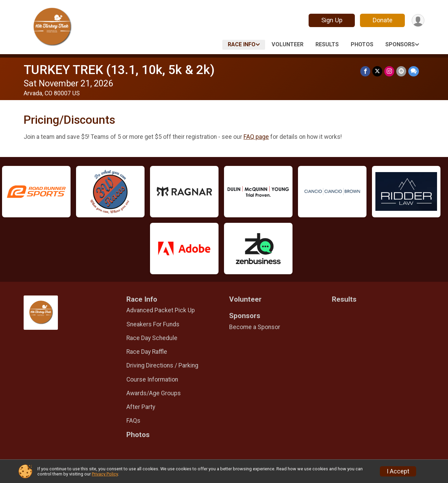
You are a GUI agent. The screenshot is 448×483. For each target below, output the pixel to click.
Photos (362, 44)
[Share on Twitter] (377, 71)
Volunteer (288, 44)
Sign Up (332, 20)
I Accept (398, 471)
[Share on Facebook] (365, 71)
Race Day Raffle (147, 352)
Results (327, 44)
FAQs (133, 421)
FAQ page (256, 137)
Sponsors (400, 44)
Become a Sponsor (255, 327)
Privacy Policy (105, 474)
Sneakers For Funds (153, 324)
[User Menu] (418, 20)
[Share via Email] (401, 71)
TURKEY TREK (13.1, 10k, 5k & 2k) (119, 70)
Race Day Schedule (152, 338)
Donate (383, 20)
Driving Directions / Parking (162, 365)
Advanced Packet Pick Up (161, 310)
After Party (141, 407)
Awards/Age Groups (154, 393)
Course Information (152, 379)
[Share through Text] (414, 71)
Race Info (242, 44)
